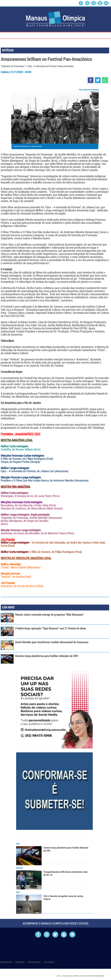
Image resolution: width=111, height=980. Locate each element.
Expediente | (20, 962)
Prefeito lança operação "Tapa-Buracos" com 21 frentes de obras (51, 628)
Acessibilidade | (7, 962)
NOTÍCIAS (8, 50)
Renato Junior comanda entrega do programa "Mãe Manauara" (49, 615)
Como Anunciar (94, 3)
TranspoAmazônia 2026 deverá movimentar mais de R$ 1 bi (66, 873)
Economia (19, 868)
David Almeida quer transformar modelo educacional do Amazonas (52, 642)
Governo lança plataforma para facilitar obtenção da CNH (47, 656)
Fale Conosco (106, 3)
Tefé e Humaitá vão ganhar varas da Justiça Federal (63, 898)
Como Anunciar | (35, 962)
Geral (18, 844)
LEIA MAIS (8, 607)
